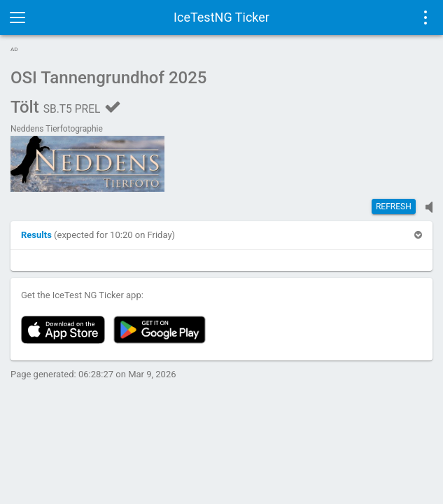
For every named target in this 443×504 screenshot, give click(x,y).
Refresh (394, 206)
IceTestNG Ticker (221, 17)
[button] (37, 235)
